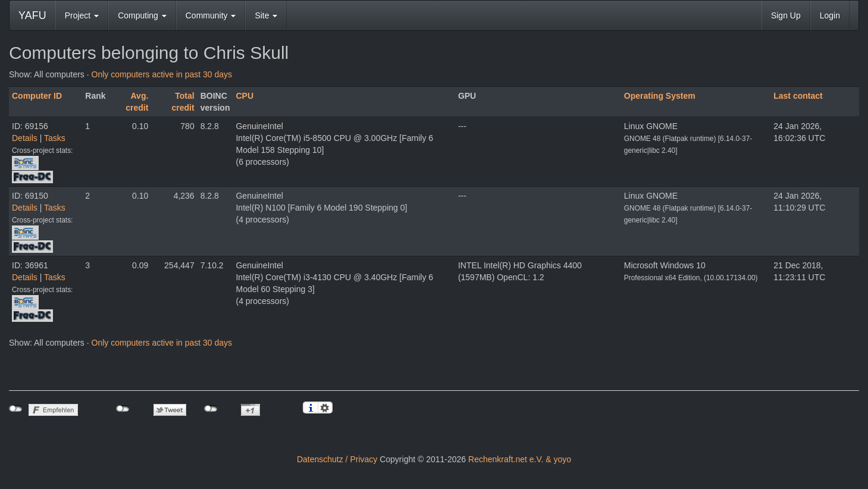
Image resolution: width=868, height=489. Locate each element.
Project (82, 15)
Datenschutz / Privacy (337, 459)
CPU (245, 96)
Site (266, 15)
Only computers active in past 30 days (162, 74)
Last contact (798, 96)
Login (830, 15)
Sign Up (786, 15)
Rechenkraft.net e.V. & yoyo (520, 459)
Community (211, 15)
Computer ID (37, 96)
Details (25, 138)
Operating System (660, 96)
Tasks (55, 138)
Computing (142, 15)
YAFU (32, 15)
